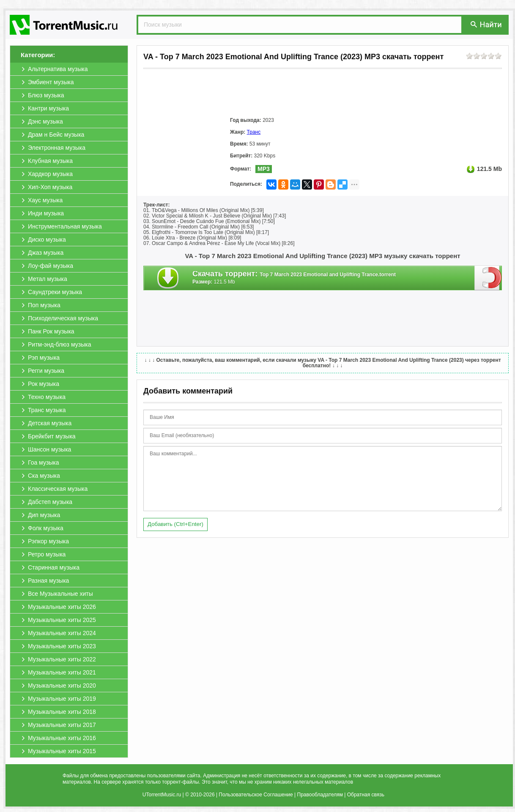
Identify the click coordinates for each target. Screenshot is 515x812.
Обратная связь (366, 795)
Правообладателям (320, 795)
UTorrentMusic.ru (162, 795)
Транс (254, 132)
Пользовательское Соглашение (256, 795)
